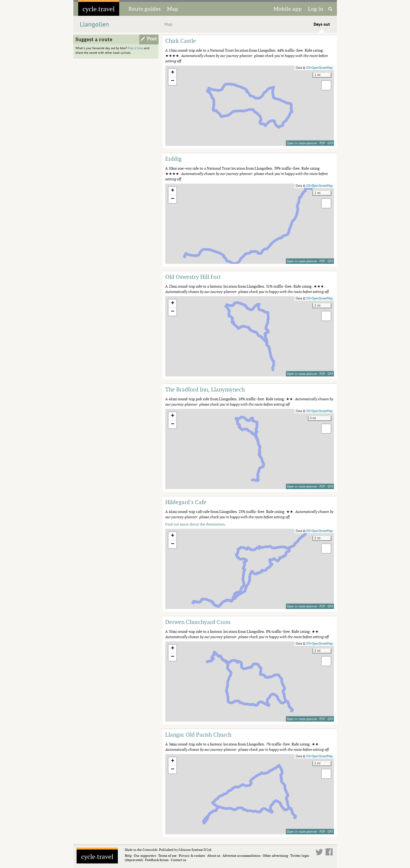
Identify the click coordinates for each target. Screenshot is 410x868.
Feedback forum (157, 860)
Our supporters (145, 856)
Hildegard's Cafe (186, 502)
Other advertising (275, 856)
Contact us (178, 860)
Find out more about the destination (195, 524)
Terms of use (167, 856)
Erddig (173, 159)
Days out (322, 24)
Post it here (136, 48)
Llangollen (94, 24)
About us (214, 856)
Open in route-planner (302, 143)
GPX (330, 143)
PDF (322, 143)
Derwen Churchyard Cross (198, 622)
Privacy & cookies (192, 856)
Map (173, 9)
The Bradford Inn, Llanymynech (205, 389)
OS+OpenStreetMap (319, 68)
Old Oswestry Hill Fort (193, 277)
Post (152, 39)
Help (128, 856)
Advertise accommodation (241, 856)
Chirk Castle (181, 41)
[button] (172, 73)
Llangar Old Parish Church (198, 734)
